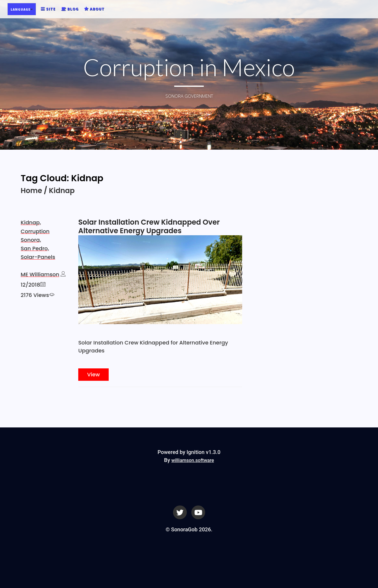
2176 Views (35, 295)
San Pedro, (35, 248)
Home (31, 191)
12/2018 (30, 285)
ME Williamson (40, 274)
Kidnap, (31, 222)
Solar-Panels (38, 257)
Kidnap (62, 191)
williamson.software (193, 460)
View (93, 374)
